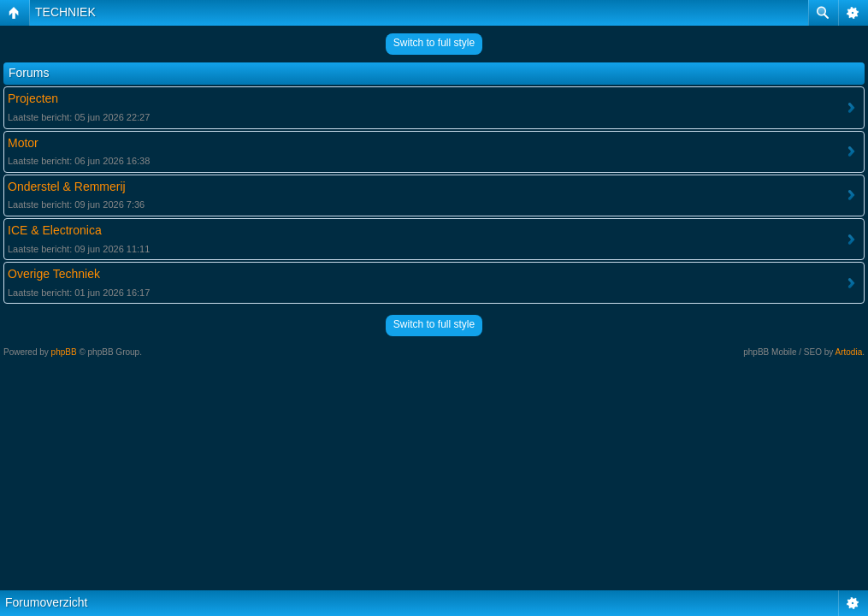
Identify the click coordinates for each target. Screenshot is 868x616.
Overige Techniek (54, 274)
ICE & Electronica (55, 230)
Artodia (849, 352)
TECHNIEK (65, 12)
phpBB (64, 352)
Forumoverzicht (46, 602)
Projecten (33, 98)
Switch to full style (434, 43)
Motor (23, 143)
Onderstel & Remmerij (67, 187)
